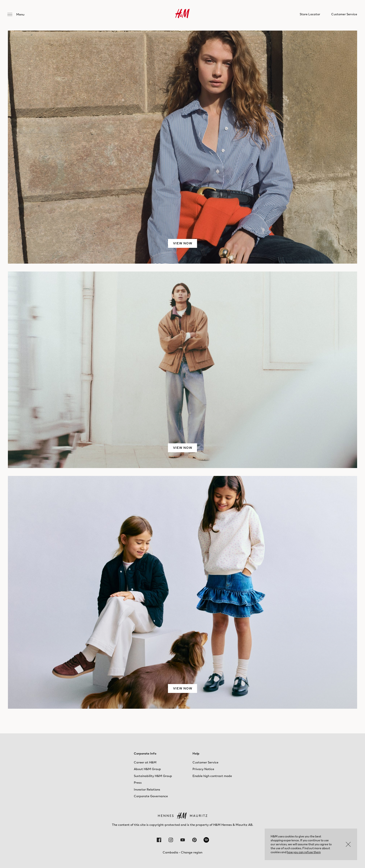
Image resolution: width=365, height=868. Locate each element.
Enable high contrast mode (212, 776)
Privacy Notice (203, 769)
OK (348, 844)
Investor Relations (147, 789)
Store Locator (310, 15)
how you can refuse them (304, 852)
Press (138, 783)
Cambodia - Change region (182, 852)
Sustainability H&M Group (153, 776)
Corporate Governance (151, 796)
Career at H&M (145, 762)
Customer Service (205, 762)
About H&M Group (147, 769)
